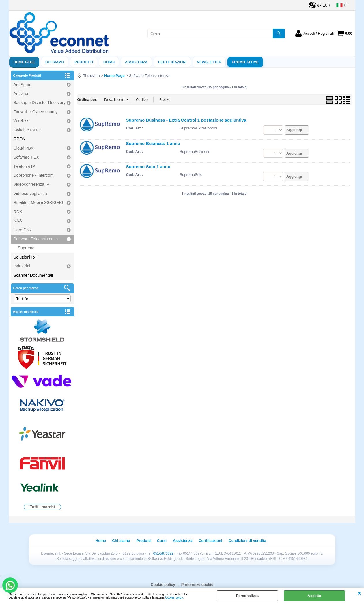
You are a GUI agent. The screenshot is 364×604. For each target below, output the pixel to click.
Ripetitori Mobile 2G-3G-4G (39, 202)
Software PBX (26, 157)
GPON (20, 139)
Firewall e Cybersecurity (36, 112)
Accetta (314, 596)
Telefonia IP (24, 166)
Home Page (24, 62)
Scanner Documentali (33, 275)
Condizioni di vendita (247, 541)
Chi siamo (55, 62)
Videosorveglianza (30, 194)
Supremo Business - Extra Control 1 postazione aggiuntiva (186, 120)
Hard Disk (23, 230)
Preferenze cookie (197, 585)
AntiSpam (23, 85)
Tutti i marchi (42, 507)
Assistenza (183, 541)
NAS (18, 221)
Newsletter (209, 62)
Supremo (26, 248)
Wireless (22, 121)
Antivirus (22, 94)
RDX (18, 212)
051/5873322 (163, 553)
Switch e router (27, 130)
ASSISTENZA (136, 62)
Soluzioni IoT (26, 257)
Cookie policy (174, 598)
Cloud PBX (24, 148)
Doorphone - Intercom (34, 175)
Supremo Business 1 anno (153, 143)
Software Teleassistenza (36, 239)
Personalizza (247, 596)
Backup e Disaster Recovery (40, 103)
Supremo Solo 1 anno (148, 167)
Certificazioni (172, 62)
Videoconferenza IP (32, 184)
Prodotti (84, 62)
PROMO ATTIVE (245, 62)
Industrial (22, 266)
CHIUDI (359, 593)
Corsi (109, 62)
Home (101, 541)
